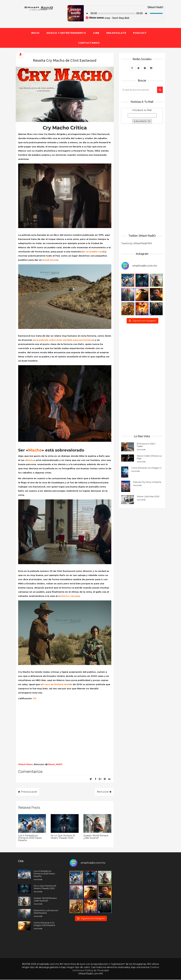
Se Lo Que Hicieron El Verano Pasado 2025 (63, 837)
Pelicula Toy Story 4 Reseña (147, 482)
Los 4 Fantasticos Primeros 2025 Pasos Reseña (30, 838)
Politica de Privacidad (97, 971)
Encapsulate (116, 33)
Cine (96, 33)
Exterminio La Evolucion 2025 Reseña (46, 912)
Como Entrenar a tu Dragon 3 (146, 468)
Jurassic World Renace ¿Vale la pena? (96, 837)
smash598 (141, 450)
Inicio (35, 33)
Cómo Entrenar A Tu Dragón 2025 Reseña (44, 924)
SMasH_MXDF (55, 764)
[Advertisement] (142, 179)
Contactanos (89, 43)
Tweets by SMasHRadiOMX (137, 243)
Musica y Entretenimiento (66, 33)
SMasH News (25, 764)
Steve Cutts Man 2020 (148, 496)
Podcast (140, 33)
